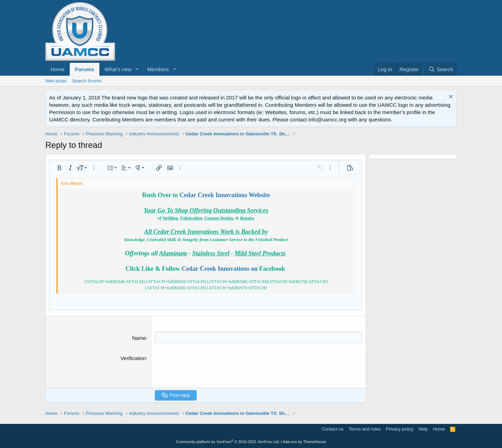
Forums (85, 69)
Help (423, 429)
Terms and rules (365, 429)
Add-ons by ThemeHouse (305, 442)
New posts (56, 81)
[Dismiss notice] (450, 98)
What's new (118, 69)
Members (158, 69)
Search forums (87, 81)
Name (139, 338)
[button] (137, 69)
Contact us (333, 429)
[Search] (441, 69)
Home (58, 69)
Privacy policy (400, 429)
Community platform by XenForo (228, 442)
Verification (133, 358)
